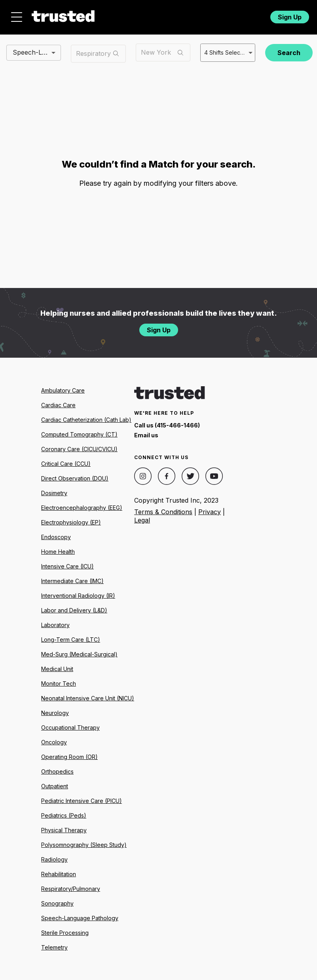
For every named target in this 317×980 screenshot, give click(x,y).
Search (289, 53)
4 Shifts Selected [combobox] (227, 52)
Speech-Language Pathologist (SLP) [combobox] (37, 52)
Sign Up (290, 17)
